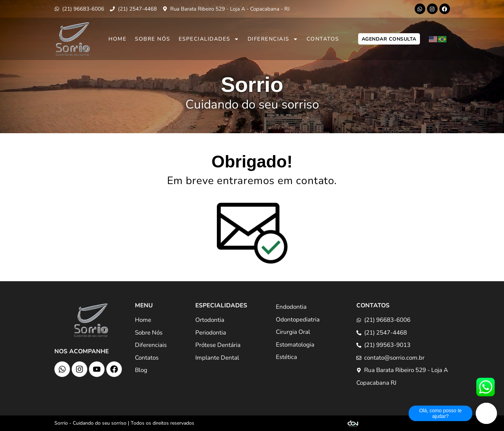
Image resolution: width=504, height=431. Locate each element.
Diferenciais (273, 39)
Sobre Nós (153, 39)
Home (117, 39)
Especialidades (209, 39)
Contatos (323, 39)
